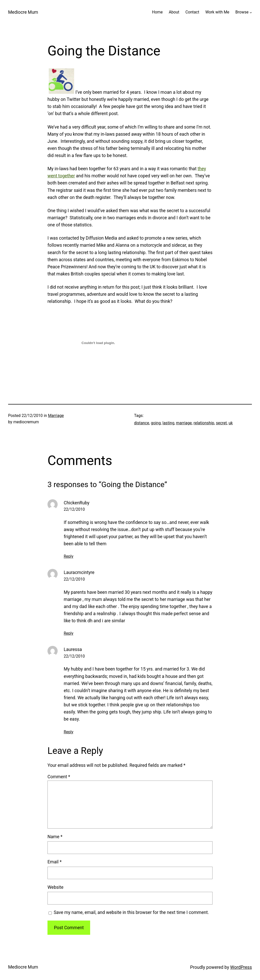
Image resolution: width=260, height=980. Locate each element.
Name (55, 837)
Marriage (56, 416)
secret (221, 423)
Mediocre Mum (23, 12)
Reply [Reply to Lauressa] (69, 732)
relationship (204, 423)
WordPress (241, 967)
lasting (168, 423)
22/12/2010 (74, 509)
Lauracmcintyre (79, 572)
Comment (59, 777)
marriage (184, 423)
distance (142, 423)
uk (231, 423)
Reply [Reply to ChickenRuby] (69, 556)
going (156, 423)
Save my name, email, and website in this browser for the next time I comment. (131, 912)
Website (55, 887)
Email (54, 862)
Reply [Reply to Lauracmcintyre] (69, 633)
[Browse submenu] (251, 12)
